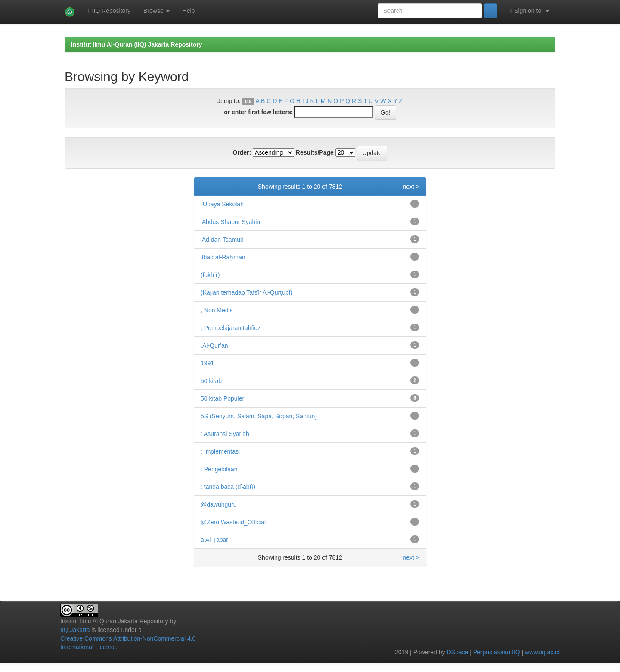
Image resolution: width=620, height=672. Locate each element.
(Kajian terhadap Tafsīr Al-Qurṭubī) (246, 292)
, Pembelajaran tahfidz (231, 328)
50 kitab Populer (222, 398)
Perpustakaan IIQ (497, 652)
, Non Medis (217, 310)
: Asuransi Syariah (225, 434)
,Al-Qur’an (214, 345)
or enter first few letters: (258, 112)
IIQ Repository (109, 11)
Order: (242, 152)
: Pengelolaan (219, 469)
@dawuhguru (219, 504)
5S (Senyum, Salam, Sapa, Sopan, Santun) (259, 416)
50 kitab (211, 381)
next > (411, 187)
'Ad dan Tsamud (222, 240)
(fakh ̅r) (210, 275)
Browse (157, 11)
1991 (207, 363)
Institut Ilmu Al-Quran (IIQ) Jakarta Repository (136, 44)
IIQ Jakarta (75, 630)
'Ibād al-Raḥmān (223, 257)
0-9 (248, 101)
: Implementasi (220, 451)
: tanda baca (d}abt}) (228, 487)
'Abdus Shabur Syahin (230, 222)
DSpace (457, 652)
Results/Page (315, 152)
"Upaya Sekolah (222, 204)
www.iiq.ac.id (542, 652)
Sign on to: (530, 11)
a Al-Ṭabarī (215, 540)
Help (189, 11)
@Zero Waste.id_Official (233, 522)
